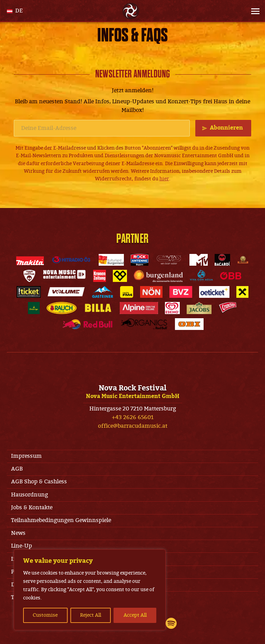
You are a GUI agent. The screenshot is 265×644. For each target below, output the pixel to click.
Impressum (26, 456)
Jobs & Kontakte (32, 508)
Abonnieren (226, 128)
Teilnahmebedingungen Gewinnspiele (61, 520)
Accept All (135, 615)
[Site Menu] (253, 11)
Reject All (91, 615)
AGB (17, 469)
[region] (90, 590)
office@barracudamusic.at (133, 426)
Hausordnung (30, 495)
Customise (45, 615)
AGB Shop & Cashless (39, 482)
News (18, 533)
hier (164, 179)
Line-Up (22, 546)
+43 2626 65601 (133, 417)
